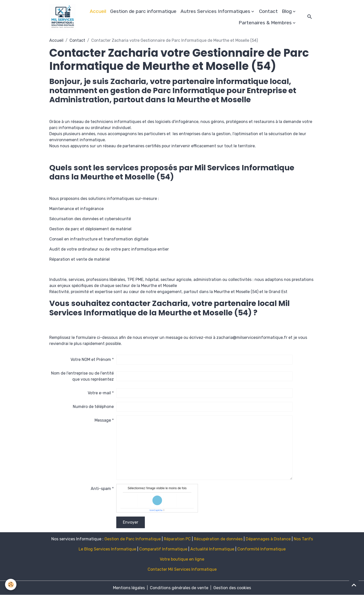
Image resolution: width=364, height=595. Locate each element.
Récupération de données (218, 539)
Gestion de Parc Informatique (133, 539)
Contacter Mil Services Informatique (182, 569)
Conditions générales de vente (179, 588)
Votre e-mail (99, 393)
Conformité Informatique (261, 549)
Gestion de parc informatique (143, 11)
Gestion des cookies (232, 588)
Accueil (98, 11)
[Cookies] (11, 584)
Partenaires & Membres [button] (265, 23)
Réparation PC (177, 539)
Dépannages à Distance (268, 539)
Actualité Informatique (212, 549)
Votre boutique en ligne (182, 559)
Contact (268, 11)
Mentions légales (129, 588)
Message (103, 420)
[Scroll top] (354, 585)
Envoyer (131, 522)
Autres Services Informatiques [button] (215, 11)
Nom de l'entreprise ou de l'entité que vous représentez (82, 376)
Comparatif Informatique (163, 549)
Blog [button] (287, 11)
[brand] (62, 17)
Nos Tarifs (303, 539)
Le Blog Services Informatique (107, 549)
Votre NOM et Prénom (91, 360)
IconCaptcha (156, 510)
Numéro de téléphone (93, 407)
